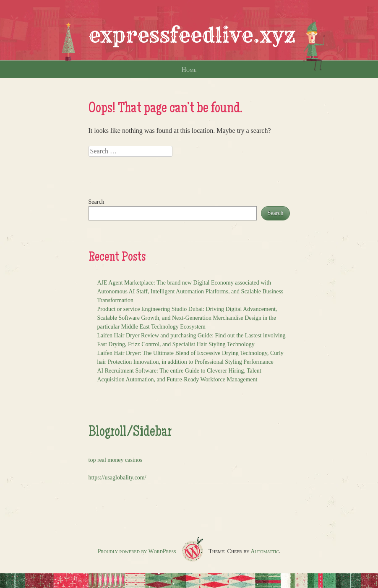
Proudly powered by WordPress (137, 551)
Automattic (265, 551)
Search (96, 202)
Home (189, 69)
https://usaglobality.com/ (117, 478)
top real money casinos (116, 460)
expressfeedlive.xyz (192, 35)
